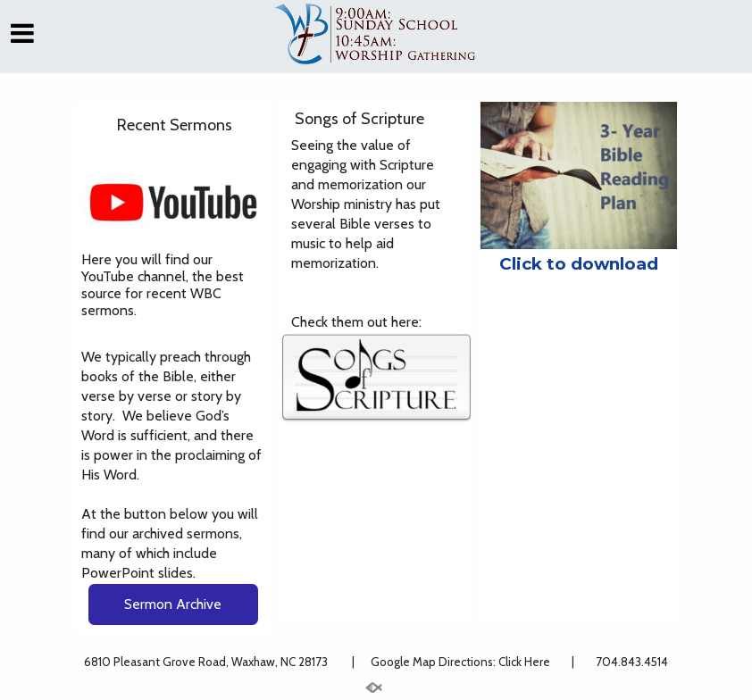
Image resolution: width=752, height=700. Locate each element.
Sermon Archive (173, 604)
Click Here (526, 662)
